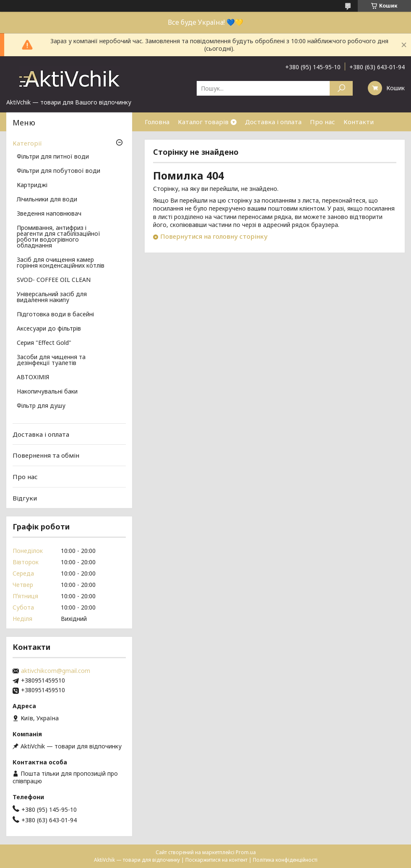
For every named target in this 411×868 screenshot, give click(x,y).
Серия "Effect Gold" (44, 343)
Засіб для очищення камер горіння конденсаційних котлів (61, 263)
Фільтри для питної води (53, 157)
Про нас (323, 122)
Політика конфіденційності (285, 860)
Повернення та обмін (46, 455)
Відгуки (25, 498)
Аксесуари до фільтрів (49, 329)
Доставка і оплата (273, 122)
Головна (157, 122)
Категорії (27, 143)
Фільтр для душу (41, 406)
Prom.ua (246, 852)
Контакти (359, 122)
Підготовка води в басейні (55, 315)
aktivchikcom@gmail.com (56, 671)
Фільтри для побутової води (59, 171)
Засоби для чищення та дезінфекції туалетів (51, 360)
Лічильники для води (47, 200)
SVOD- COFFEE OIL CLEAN (54, 280)
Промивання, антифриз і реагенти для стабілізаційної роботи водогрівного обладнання (59, 237)
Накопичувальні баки (47, 392)
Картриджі (32, 185)
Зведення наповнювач (49, 214)
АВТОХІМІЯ (33, 378)
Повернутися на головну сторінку (214, 236)
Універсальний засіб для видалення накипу (52, 297)
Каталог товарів (203, 122)
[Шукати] (341, 88)
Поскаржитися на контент (216, 860)
